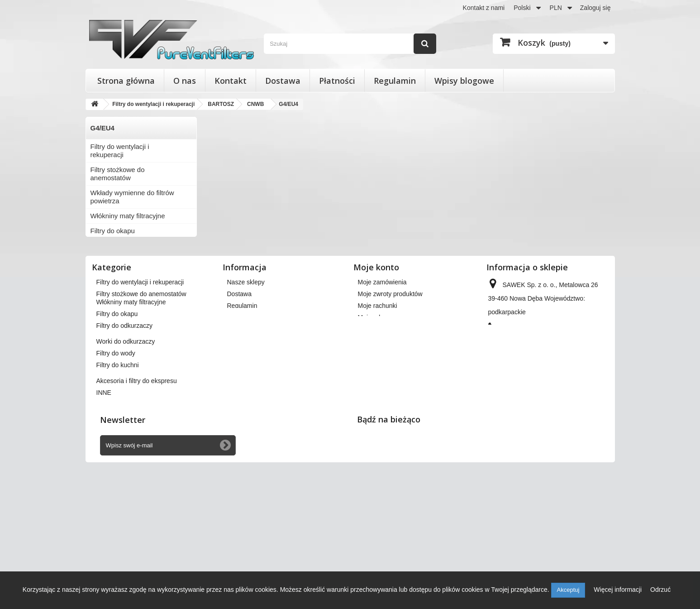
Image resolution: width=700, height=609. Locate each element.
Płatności (337, 81)
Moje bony (373, 441)
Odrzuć (660, 590)
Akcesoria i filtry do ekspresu (134, 305)
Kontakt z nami (484, 8)
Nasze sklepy (246, 383)
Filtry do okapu (113, 231)
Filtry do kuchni (113, 290)
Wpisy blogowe (464, 81)
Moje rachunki (378, 406)
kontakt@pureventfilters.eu (562, 460)
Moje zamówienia (382, 383)
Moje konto (376, 368)
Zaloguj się (595, 8)
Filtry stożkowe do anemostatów (118, 174)
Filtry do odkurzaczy (121, 246)
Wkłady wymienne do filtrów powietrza (132, 197)
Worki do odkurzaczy (122, 261)
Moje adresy (375, 418)
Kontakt (231, 81)
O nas (185, 81)
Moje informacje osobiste (393, 430)
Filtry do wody (112, 276)
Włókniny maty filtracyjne (128, 216)
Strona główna (126, 81)
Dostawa (283, 81)
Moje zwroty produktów (390, 394)
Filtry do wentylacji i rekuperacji (120, 151)
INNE (99, 320)
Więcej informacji (619, 590)
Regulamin (395, 81)
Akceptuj (568, 590)
